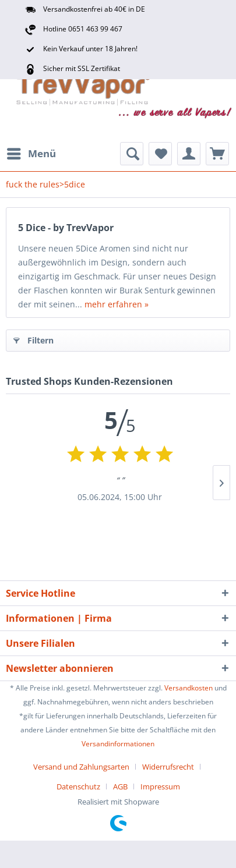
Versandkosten (189, 688)
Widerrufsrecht (168, 767)
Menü (31, 152)
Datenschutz (78, 786)
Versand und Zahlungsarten (81, 767)
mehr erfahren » (117, 304)
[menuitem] (31, 154)
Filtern (34, 339)
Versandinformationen (118, 744)
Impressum (160, 786)
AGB (120, 786)
